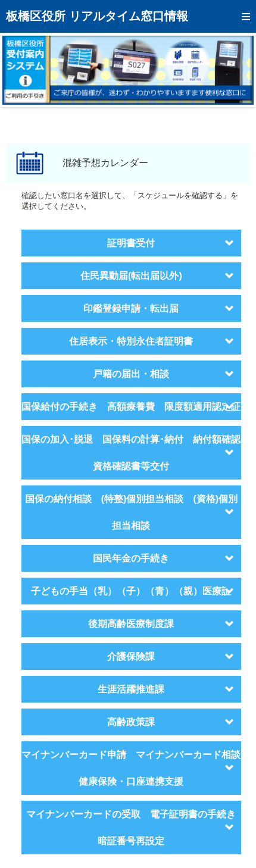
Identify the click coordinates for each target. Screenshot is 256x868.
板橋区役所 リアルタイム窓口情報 (97, 16)
